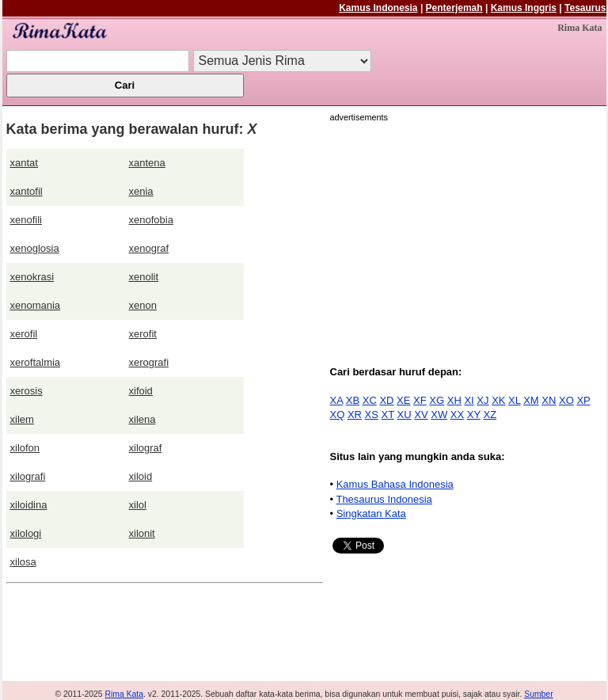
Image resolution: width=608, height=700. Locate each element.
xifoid (141, 391)
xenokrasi (32, 277)
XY (474, 415)
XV (421, 415)
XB (353, 400)
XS (372, 415)
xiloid (141, 476)
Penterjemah (454, 8)
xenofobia (151, 220)
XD (386, 400)
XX (457, 415)
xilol (138, 505)
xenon (143, 305)
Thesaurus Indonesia (384, 499)
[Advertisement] (463, 235)
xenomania (36, 305)
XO (566, 400)
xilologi (26, 533)
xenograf (149, 248)
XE (403, 400)
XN (549, 400)
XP (583, 400)
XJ (483, 400)
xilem (22, 419)
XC (370, 400)
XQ (338, 415)
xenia (141, 191)
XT (388, 415)
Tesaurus (585, 8)
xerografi (149, 362)
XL (514, 400)
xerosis (27, 391)
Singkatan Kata (371, 514)
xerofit (143, 334)
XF (420, 400)
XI (469, 400)
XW (439, 415)
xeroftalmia (36, 362)
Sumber (538, 694)
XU (405, 415)
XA (337, 400)
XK (498, 400)
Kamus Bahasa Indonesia (395, 484)
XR (355, 415)
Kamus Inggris (524, 8)
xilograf (146, 448)
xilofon (25, 448)
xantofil (27, 191)
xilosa (23, 562)
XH (454, 400)
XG (437, 400)
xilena (142, 419)
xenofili (26, 220)
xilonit (142, 533)
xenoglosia (35, 248)
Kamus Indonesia (378, 8)
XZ (490, 415)
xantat (24, 163)
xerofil (24, 334)
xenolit (144, 277)
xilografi (28, 476)
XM (531, 400)
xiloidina (29, 505)
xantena (147, 163)
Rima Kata (125, 694)
